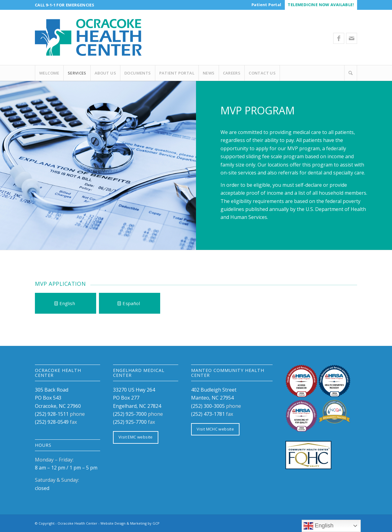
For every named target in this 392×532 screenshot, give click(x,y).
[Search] (351, 73)
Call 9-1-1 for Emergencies (64, 5)
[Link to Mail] (352, 38)
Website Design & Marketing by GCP (130, 523)
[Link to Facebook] (339, 38)
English (318, 526)
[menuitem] (266, 5)
